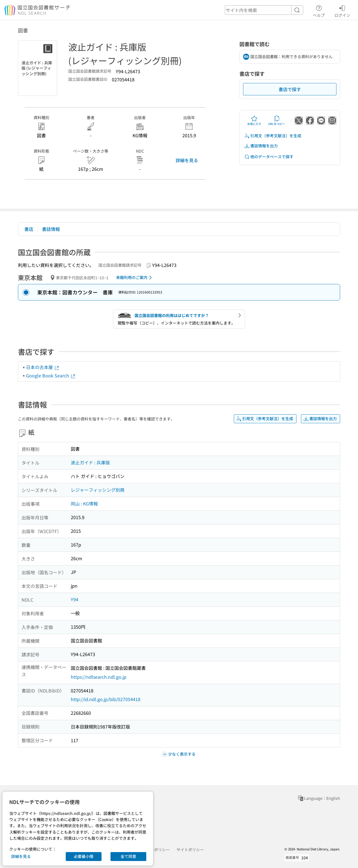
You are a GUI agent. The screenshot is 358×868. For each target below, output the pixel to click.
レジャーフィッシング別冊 (98, 490)
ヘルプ (319, 10)
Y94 (75, 599)
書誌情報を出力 (261, 146)
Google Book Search (51, 375)
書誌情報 (51, 229)
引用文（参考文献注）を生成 (273, 136)
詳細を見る (187, 160)
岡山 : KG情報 (84, 503)
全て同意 (128, 856)
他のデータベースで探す (269, 157)
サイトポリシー (190, 850)
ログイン (342, 10)
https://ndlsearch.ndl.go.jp (99, 677)
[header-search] (264, 10)
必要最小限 (84, 856)
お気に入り (254, 120)
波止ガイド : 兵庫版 (90, 462)
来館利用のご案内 (135, 278)
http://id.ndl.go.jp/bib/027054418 (106, 699)
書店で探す (290, 89)
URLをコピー (277, 120)
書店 (29, 229)
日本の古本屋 (43, 367)
